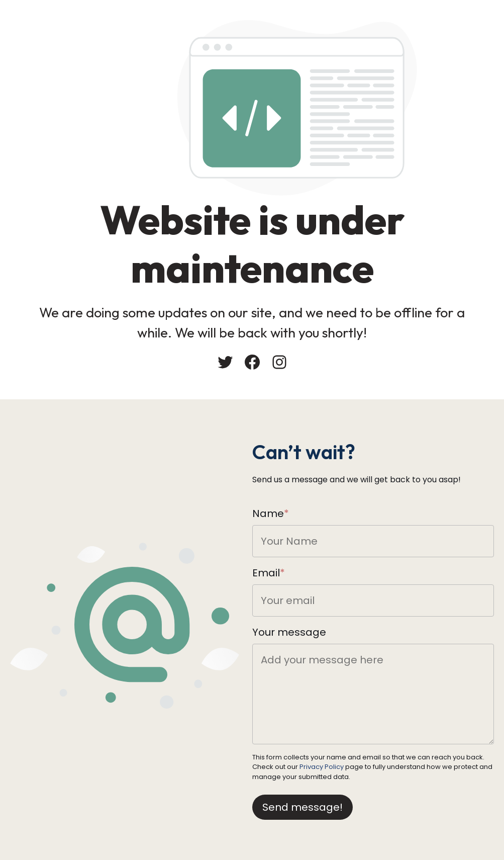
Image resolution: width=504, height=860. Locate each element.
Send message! (303, 807)
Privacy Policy (322, 767)
